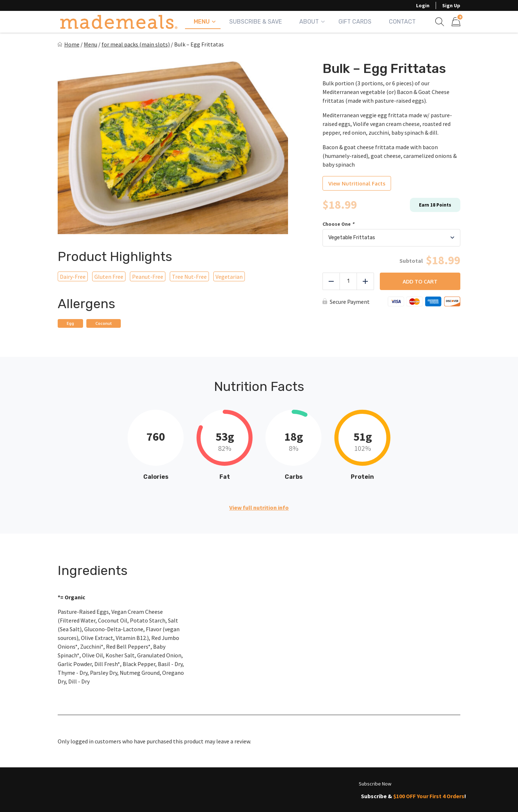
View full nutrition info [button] (259, 507)
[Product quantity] (348, 281)
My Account (76, 780)
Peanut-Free (148, 277)
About (309, 22)
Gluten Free (109, 277)
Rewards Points (82, 795)
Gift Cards (355, 22)
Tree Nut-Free (189, 277)
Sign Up (451, 5)
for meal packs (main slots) (136, 44)
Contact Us (247, 795)
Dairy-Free (73, 277)
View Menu (174, 780)
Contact (402, 22)
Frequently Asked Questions (168, 795)
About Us (126, 780)
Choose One (339, 224)
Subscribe (458, 744)
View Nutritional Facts (357, 183)
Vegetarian (229, 277)
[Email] (418, 744)
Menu (202, 22)
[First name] (377, 744)
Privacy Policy (305, 795)
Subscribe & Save (256, 22)
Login (423, 5)
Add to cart (420, 281)
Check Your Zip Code (238, 780)
